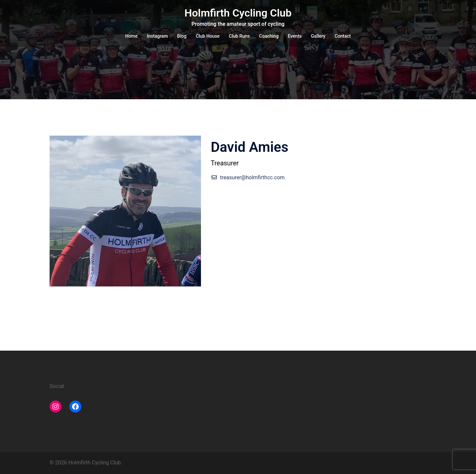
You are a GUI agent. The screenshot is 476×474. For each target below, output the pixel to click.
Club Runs (239, 36)
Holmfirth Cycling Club (238, 13)
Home (132, 36)
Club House (208, 36)
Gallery (318, 36)
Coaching (269, 36)
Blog (182, 36)
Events (295, 36)
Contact (343, 36)
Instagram (157, 36)
